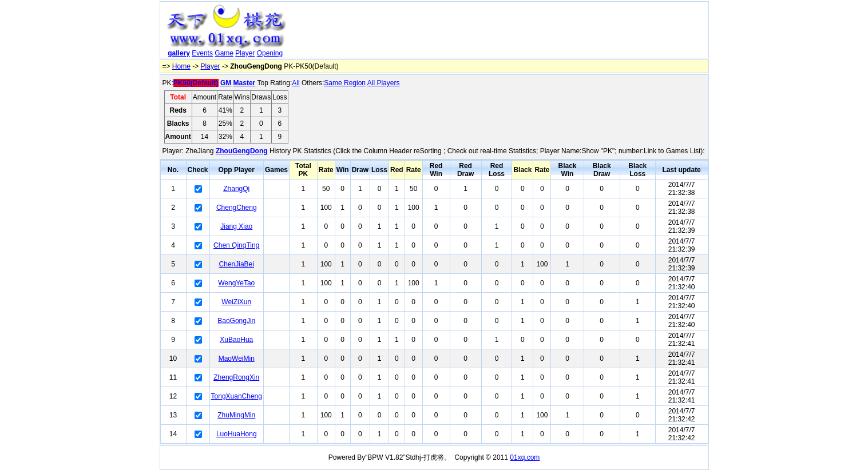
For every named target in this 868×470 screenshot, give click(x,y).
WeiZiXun (236, 302)
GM (226, 83)
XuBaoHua (236, 340)
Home (181, 66)
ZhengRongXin (236, 377)
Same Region (345, 83)
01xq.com (525, 457)
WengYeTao (236, 283)
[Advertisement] (499, 32)
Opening (270, 53)
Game (224, 53)
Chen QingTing (236, 245)
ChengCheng (237, 208)
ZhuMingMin (236, 415)
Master (245, 83)
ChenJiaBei (237, 264)
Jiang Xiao (236, 226)
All (296, 83)
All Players (384, 83)
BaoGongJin (236, 321)
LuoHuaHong (237, 434)
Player (245, 53)
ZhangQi (236, 189)
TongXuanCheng (237, 396)
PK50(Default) (196, 83)
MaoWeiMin (237, 359)
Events (202, 53)
